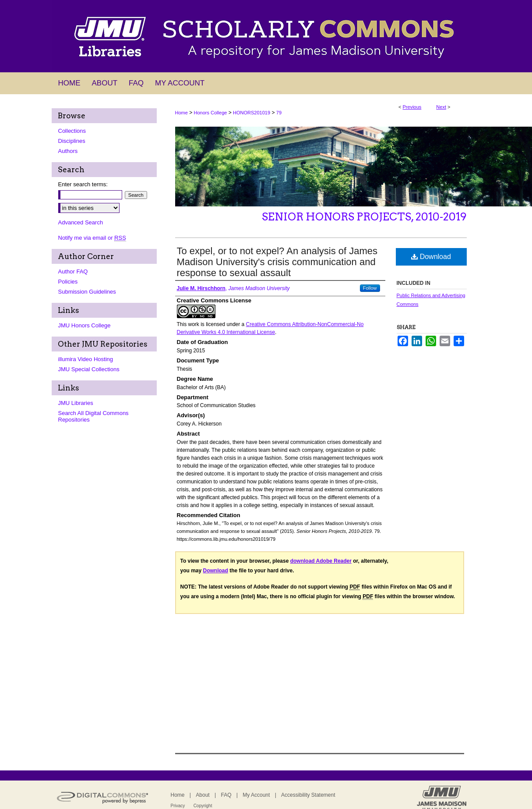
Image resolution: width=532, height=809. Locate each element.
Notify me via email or (92, 238)
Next (441, 107)
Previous (412, 107)
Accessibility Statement (308, 795)
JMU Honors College (85, 325)
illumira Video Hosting (86, 359)
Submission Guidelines (87, 292)
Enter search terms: (83, 184)
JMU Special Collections (89, 369)
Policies (68, 282)
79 (279, 113)
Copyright (203, 806)
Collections (72, 131)
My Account (256, 795)
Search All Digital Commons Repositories (93, 416)
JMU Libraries (76, 403)
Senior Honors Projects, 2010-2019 (364, 217)
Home (181, 113)
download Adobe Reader (321, 561)
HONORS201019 (252, 113)
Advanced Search (81, 222)
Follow (370, 288)
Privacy (178, 806)
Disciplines (72, 141)
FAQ (226, 795)
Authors (68, 151)
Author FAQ (73, 271)
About (203, 795)
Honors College (211, 113)
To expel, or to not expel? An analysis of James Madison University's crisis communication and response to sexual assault (277, 262)
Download (431, 257)
